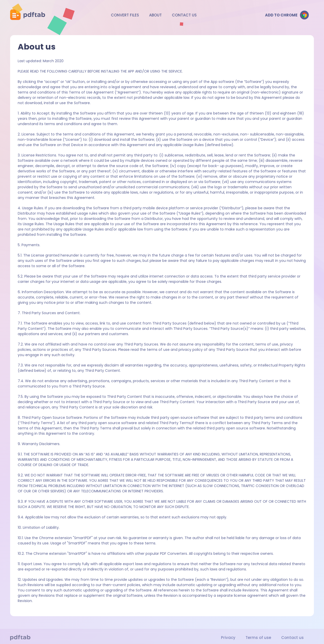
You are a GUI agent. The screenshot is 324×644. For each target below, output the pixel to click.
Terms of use (258, 638)
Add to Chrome (287, 15)
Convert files (125, 15)
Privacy (228, 638)
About (155, 15)
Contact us (184, 15)
